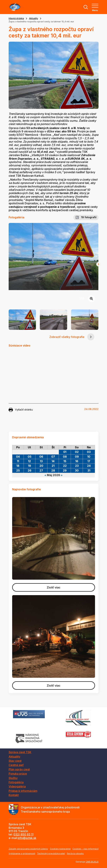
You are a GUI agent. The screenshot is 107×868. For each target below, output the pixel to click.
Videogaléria (17, 786)
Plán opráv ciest (19, 769)
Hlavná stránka (16, 18)
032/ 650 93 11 (23, 834)
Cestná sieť (16, 765)
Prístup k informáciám (23, 791)
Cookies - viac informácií (85, 849)
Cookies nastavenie (60, 849)
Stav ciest (15, 761)
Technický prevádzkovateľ (51, 853)
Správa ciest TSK (20, 752)
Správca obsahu (75, 853)
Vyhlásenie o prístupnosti (22, 853)
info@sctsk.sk (27, 838)
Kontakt (14, 795)
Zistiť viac (54, 587)
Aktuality (34, 18)
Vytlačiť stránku (21, 410)
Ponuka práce (18, 774)
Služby (13, 778)
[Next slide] (98, 264)
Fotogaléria (16, 782)
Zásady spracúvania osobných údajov (28, 849)
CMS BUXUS (92, 862)
